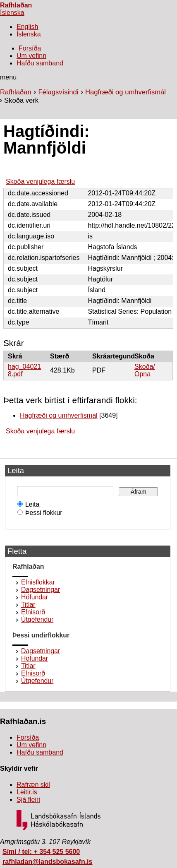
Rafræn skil (33, 785)
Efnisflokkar (38, 582)
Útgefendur (37, 619)
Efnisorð (33, 612)
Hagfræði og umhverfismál (126, 92)
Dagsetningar (41, 590)
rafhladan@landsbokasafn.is (47, 862)
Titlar (28, 605)
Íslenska (12, 13)
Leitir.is (27, 792)
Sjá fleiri (28, 799)
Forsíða (30, 48)
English (27, 27)
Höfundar (35, 597)
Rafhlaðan (16, 5)
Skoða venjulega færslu (40, 182)
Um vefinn (31, 56)
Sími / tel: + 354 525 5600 (41, 852)
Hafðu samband (40, 63)
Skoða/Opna (145, 370)
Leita (30, 504)
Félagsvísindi (58, 92)
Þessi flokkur (42, 513)
